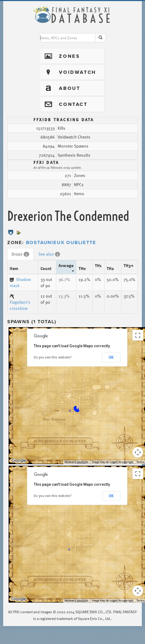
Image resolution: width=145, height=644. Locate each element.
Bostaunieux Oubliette (61, 242)
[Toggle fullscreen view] (138, 335)
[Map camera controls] (138, 452)
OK (111, 357)
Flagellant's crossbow (20, 303)
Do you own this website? (53, 357)
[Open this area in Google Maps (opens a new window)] (19, 461)
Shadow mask (20, 282)
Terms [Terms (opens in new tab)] (140, 462)
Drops (20, 254)
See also (49, 254)
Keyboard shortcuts (77, 462)
